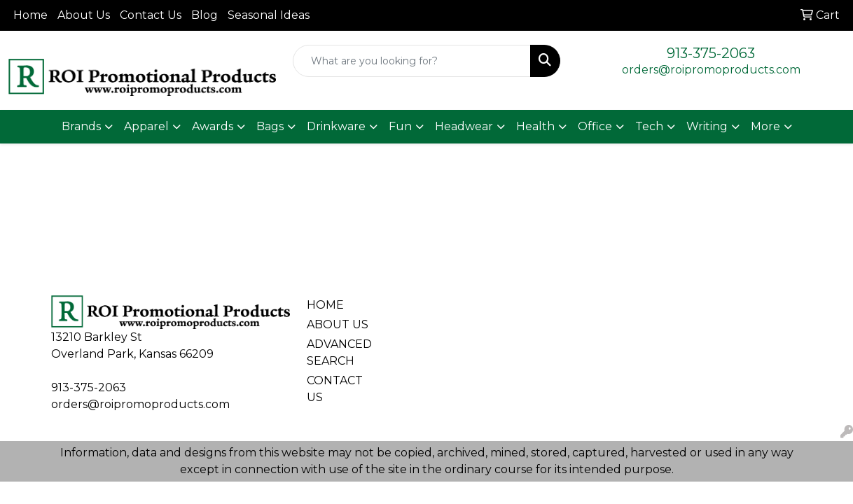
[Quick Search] (412, 61)
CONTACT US (335, 389)
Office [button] (595, 126)
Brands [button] (81, 126)
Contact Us (151, 15)
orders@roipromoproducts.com (711, 70)
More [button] (765, 126)
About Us (84, 15)
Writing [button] (707, 126)
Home (30, 15)
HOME (325, 305)
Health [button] (535, 126)
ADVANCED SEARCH (338, 352)
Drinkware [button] (336, 126)
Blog (204, 15)
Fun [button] (400, 126)
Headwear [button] (464, 126)
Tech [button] (649, 126)
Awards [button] (213, 126)
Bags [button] (270, 126)
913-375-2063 (711, 53)
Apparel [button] (146, 126)
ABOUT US (338, 324)
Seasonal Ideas (269, 15)
